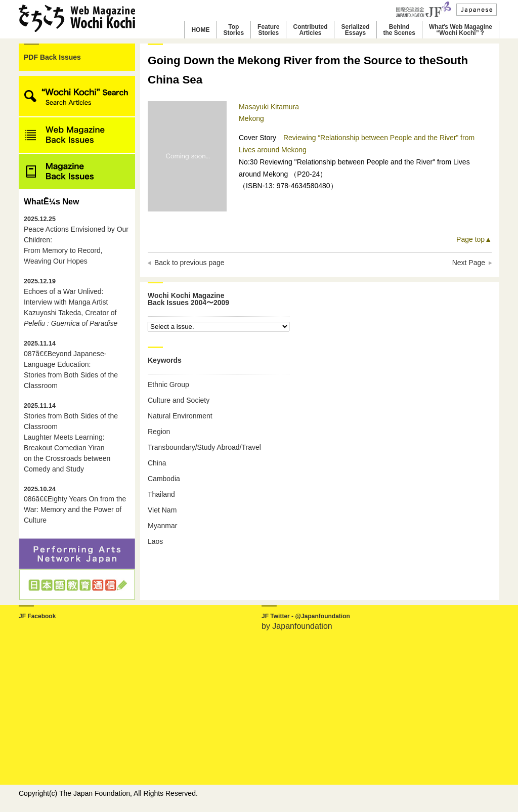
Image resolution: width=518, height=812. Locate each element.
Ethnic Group (168, 384)
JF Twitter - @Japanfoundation (306, 616)
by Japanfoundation (297, 626)
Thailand (161, 494)
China (157, 463)
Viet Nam (162, 510)
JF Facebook (37, 616)
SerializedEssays (355, 30)
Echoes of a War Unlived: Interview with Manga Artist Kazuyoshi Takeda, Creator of (71, 303)
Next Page (469, 263)
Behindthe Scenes (399, 30)
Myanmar (162, 526)
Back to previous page (189, 263)
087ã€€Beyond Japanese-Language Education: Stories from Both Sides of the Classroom (71, 365)
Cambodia (164, 479)
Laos (155, 541)
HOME (200, 30)
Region (159, 432)
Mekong (251, 118)
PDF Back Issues (52, 57)
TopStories (233, 30)
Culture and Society (179, 400)
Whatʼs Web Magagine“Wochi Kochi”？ (461, 30)
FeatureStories (268, 30)
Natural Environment (180, 416)
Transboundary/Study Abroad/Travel (204, 447)
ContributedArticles (310, 30)
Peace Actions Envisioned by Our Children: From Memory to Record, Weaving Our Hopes (76, 240)
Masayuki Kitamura (269, 107)
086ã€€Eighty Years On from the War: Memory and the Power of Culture (75, 505)
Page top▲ (474, 239)
